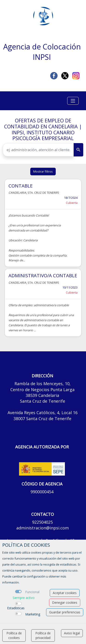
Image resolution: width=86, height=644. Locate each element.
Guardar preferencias (65, 612)
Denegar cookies (65, 602)
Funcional (32, 592)
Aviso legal (72, 633)
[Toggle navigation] (73, 101)
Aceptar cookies (65, 593)
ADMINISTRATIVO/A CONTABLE (43, 275)
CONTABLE (21, 186)
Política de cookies (14, 635)
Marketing (33, 614)
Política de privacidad (43, 635)
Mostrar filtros (43, 171)
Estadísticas (16, 608)
